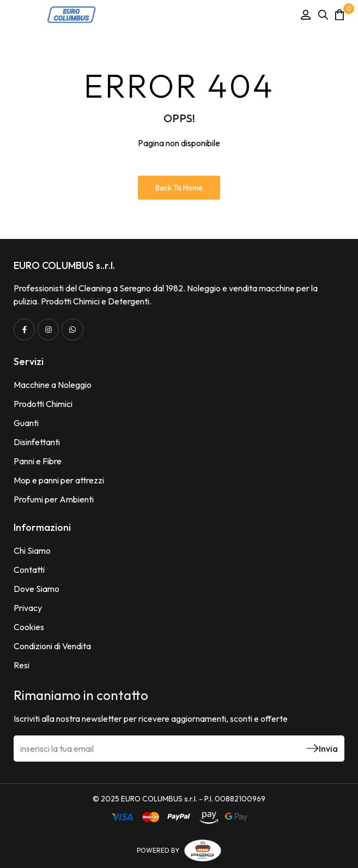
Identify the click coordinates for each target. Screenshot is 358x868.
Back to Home (179, 188)
